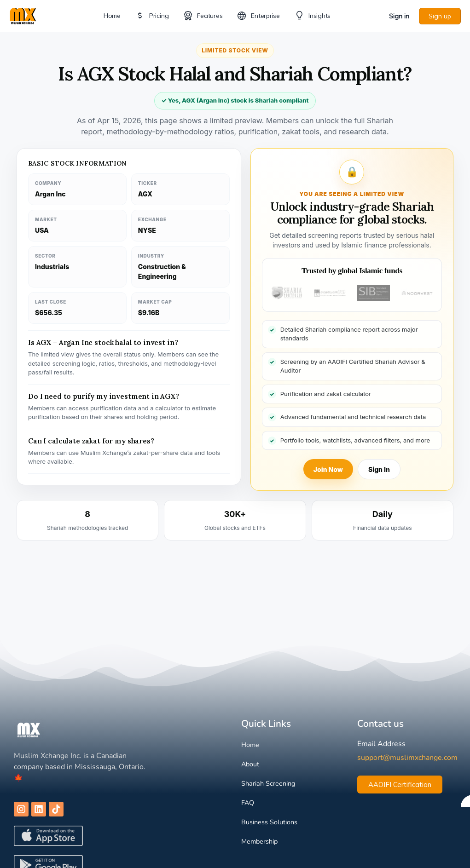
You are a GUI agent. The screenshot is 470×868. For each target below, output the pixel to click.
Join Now (328, 469)
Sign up (440, 16)
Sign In (379, 469)
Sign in (399, 16)
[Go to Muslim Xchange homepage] (23, 15)
